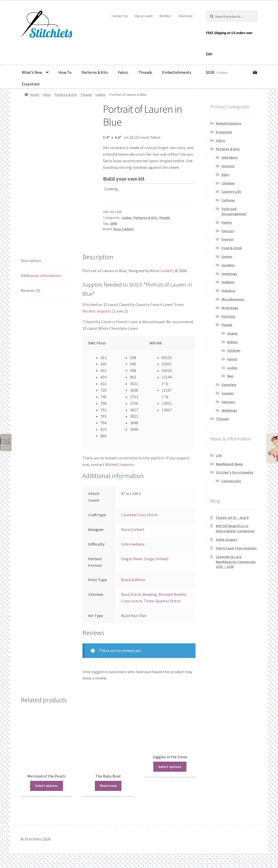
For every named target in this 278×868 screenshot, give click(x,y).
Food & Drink (232, 248)
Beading (150, 594)
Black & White (133, 580)
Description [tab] (31, 261)
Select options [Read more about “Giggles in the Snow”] (170, 767)
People (86, 95)
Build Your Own (134, 616)
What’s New (32, 72)
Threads (145, 72)
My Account (144, 16)
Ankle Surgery (227, 539)
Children (228, 183)
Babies (232, 342)
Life (219, 455)
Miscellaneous (233, 299)
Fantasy (228, 231)
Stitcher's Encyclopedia (234, 472)
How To (65, 72)
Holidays (229, 291)
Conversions (231, 481)
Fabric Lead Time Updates (236, 548)
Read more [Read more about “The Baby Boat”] (108, 786)
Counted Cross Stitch (139, 515)
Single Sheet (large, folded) (145, 559)
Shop (47, 95)
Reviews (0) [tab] (30, 290)
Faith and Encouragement (234, 211)
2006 (113, 223)
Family (227, 222)
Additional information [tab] (41, 275)
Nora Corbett (124, 229)
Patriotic (229, 316)
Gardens (228, 265)
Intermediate (133, 544)
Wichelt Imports (97, 311)
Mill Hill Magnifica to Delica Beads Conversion (235, 528)
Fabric (123, 72)
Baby (226, 175)
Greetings (229, 274)
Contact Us (120, 16)
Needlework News (229, 464)
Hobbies (228, 282)
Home (35, 95)
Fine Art (228, 239)
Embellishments (177, 72)
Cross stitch (132, 601)
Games (227, 256)
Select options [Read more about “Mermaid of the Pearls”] (46, 786)
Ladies (101, 95)
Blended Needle (172, 594)
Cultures (228, 200)
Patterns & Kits (95, 72)
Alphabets (230, 157)
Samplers (229, 385)
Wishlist (165, 16)
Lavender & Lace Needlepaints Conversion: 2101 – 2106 (236, 562)
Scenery (228, 393)
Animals (228, 166)
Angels (232, 333)
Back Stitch (131, 594)
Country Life (231, 192)
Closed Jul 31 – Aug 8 (232, 518)
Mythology (230, 308)
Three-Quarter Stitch (162, 601)
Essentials (31, 84)
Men (230, 376)
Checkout (185, 16)
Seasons (228, 402)
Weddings (229, 410)
